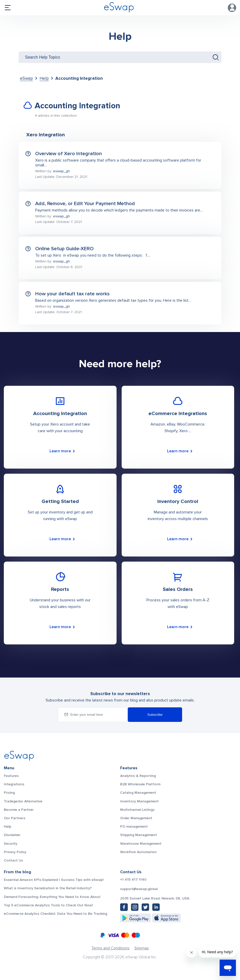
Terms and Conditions (110, 948)
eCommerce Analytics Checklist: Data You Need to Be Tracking (55, 914)
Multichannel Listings (137, 810)
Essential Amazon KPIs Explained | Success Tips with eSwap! (54, 880)
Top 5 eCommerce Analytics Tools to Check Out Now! (48, 905)
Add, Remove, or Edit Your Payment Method (85, 204)
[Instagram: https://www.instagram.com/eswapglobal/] (135, 907)
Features (11, 776)
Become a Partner (19, 810)
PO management (134, 826)
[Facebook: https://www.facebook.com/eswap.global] (124, 907)
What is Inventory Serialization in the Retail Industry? (48, 888)
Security (11, 844)
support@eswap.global (139, 889)
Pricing (9, 793)
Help (120, 36)
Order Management (136, 818)
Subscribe (155, 715)
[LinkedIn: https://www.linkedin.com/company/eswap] (156, 907)
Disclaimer (12, 835)
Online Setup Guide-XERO (64, 249)
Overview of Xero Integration (68, 154)
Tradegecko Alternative (23, 801)
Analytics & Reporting (138, 776)
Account (232, 8)
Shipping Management (138, 835)
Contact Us (13, 860)
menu (8, 8)
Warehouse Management (141, 844)
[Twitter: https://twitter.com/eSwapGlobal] (145, 907)
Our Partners (15, 818)
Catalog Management (138, 793)
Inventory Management (139, 801)
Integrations (14, 784)
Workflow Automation (138, 852)
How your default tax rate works (72, 294)
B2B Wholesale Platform (140, 784)
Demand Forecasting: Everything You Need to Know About (52, 897)
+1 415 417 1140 (133, 880)
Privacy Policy (15, 852)
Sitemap (142, 948)
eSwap (26, 78)
